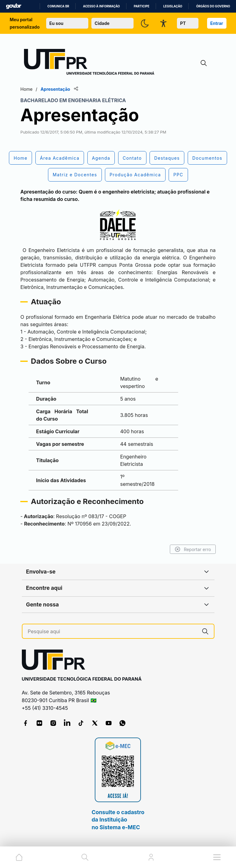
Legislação (173, 6)
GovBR (14, 6)
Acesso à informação (102, 6)
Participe (142, 6)
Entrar (217, 23)
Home (30, 89)
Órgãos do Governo (213, 6)
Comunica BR (58, 6)
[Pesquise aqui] (112, 632)
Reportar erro (189, 549)
